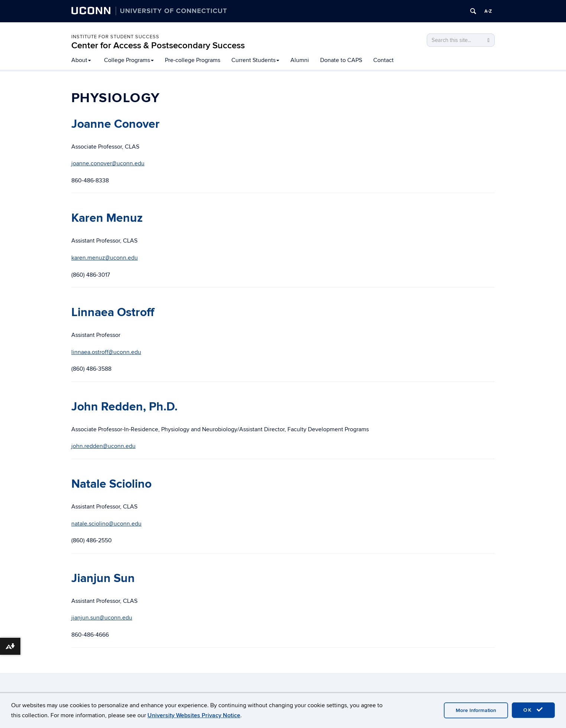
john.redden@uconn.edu (103, 446)
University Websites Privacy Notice (194, 715)
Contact (383, 60)
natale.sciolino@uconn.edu (106, 524)
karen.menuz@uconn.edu (105, 258)
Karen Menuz (107, 218)
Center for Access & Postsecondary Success (158, 45)
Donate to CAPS (341, 60)
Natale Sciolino (111, 484)
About (81, 60)
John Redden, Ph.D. (124, 407)
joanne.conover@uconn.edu (108, 163)
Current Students (255, 60)
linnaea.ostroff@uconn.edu (106, 352)
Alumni (300, 60)
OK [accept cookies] (533, 710)
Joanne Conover (116, 124)
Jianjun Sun (103, 578)
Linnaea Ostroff (113, 313)
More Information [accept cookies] (476, 710)
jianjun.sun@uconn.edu (102, 618)
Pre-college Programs (193, 60)
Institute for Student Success (115, 37)
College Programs (129, 60)
